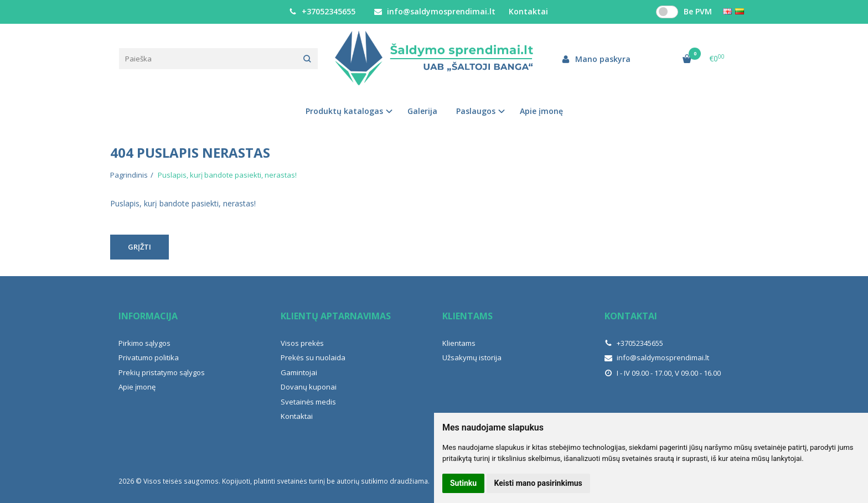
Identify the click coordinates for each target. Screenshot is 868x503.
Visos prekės (302, 343)
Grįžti (139, 247)
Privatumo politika (149, 357)
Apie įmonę (541, 111)
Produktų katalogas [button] (344, 111)
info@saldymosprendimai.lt (435, 11)
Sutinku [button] (463, 483)
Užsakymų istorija (472, 357)
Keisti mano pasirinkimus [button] (538, 483)
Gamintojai (299, 372)
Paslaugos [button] (476, 111)
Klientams (467, 316)
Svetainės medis (308, 402)
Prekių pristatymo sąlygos (162, 372)
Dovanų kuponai (309, 387)
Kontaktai (528, 11)
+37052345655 (322, 11)
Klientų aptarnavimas (336, 316)
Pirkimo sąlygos (144, 343)
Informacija (148, 316)
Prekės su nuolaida (313, 357)
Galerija (422, 111)
